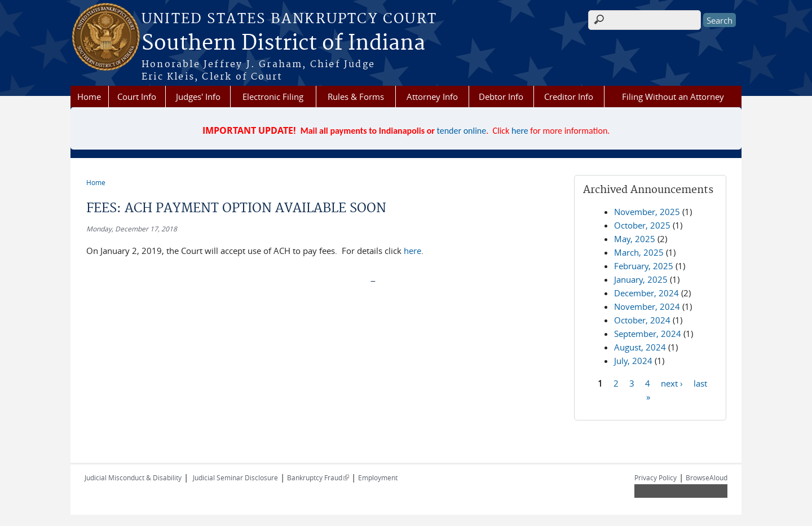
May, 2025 (635, 239)
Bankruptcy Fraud (318, 477)
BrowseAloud (707, 477)
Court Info (137, 97)
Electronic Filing (273, 97)
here (520, 131)
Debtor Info (501, 97)
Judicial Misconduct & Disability (133, 477)
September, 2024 (648, 334)
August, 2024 (640, 347)
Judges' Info (198, 97)
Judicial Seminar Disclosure (235, 477)
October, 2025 (642, 225)
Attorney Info (432, 97)
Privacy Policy (656, 477)
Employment (378, 477)
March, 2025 (639, 252)
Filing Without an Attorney (673, 97)
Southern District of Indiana (283, 43)
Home (89, 97)
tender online (462, 131)
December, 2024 (646, 293)
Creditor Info (569, 97)
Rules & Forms (356, 97)
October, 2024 (642, 320)
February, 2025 (644, 266)
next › (672, 383)
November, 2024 (647, 306)
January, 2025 (641, 279)
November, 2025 (647, 212)
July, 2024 (633, 361)
